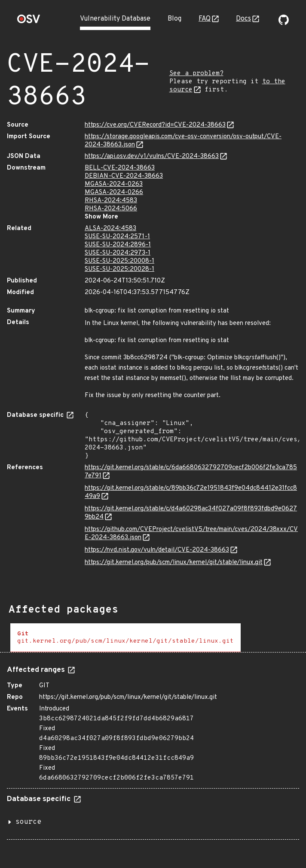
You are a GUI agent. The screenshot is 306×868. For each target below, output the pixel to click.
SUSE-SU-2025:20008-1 (119, 261)
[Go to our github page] (284, 23)
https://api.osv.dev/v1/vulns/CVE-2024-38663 (152, 156)
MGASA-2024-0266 (114, 193)
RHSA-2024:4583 (111, 201)
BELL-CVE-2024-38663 (120, 168)
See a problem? (196, 74)
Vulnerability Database (115, 19)
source (28, 822)
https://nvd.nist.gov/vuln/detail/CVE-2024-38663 (157, 550)
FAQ (205, 19)
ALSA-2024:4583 (110, 229)
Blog (174, 19)
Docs (243, 19)
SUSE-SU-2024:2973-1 (118, 253)
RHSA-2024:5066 (111, 209)
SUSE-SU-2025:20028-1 (119, 269)
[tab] (125, 638)
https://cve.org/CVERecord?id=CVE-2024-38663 (155, 125)
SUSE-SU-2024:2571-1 (117, 237)
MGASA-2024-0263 (114, 184)
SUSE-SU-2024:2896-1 (118, 245)
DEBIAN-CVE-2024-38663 (124, 176)
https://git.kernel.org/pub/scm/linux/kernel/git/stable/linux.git (174, 563)
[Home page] (29, 22)
